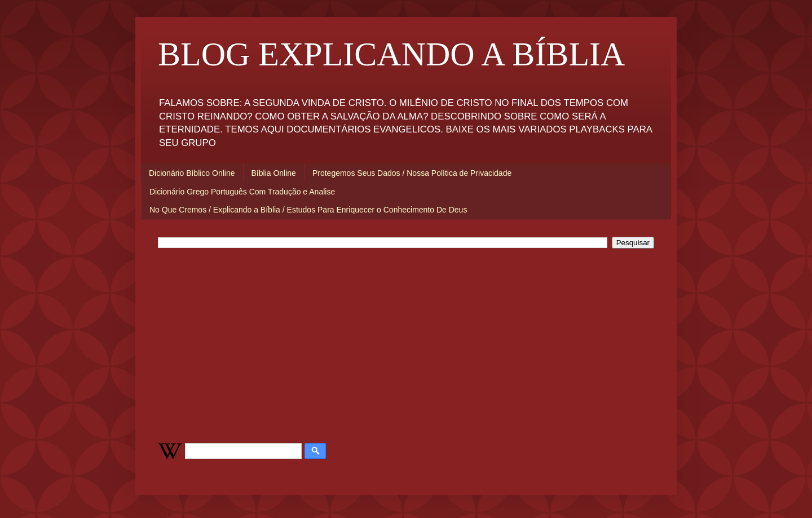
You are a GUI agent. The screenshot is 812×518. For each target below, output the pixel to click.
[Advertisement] (406, 344)
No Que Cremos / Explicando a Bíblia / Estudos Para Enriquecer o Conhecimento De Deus (308, 210)
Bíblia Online (274, 173)
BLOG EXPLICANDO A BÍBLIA (391, 54)
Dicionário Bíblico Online (192, 173)
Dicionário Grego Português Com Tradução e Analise (242, 192)
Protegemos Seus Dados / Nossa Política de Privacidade (412, 173)
